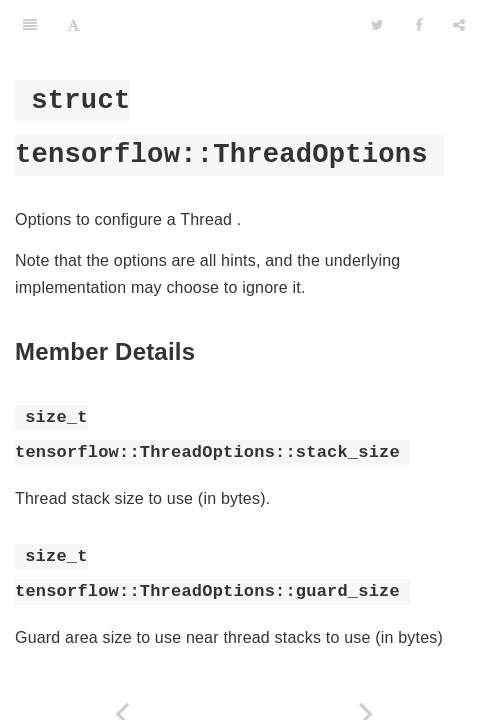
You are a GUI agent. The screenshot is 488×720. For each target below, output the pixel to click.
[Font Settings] (73, 25)
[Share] (459, 25)
